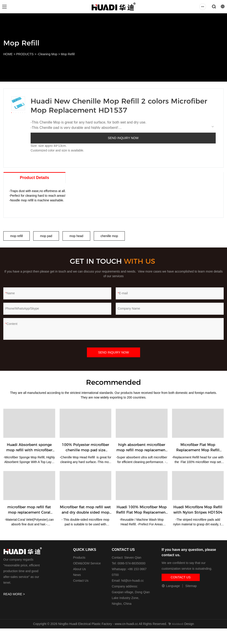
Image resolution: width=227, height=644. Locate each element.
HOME (8, 54)
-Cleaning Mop (47, 54)
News (77, 575)
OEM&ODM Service (87, 563)
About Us (80, 569)
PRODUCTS (25, 54)
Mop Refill (68, 54)
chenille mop (109, 236)
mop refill (17, 236)
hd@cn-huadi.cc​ (132, 581)
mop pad (46, 236)
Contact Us (81, 581)
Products (79, 558)
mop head (76, 236)
